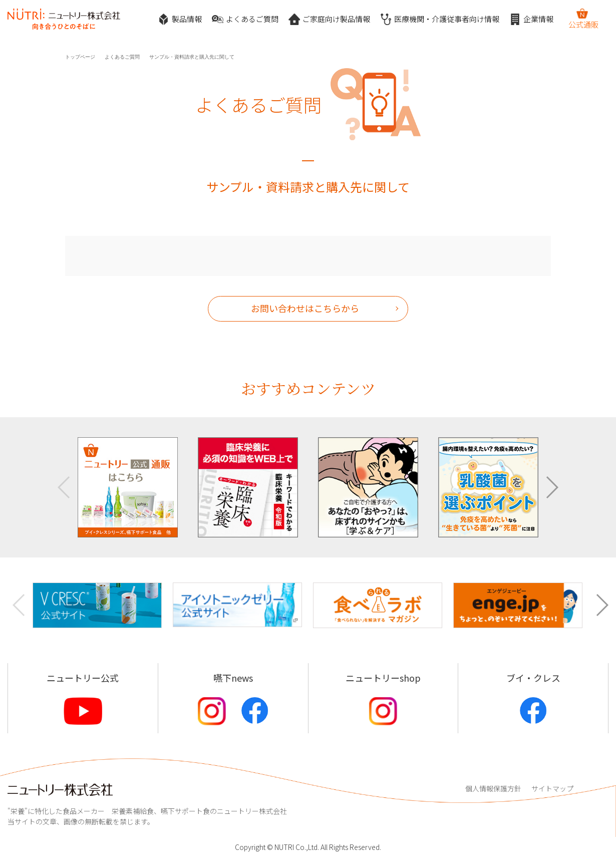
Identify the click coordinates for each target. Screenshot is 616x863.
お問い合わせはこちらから (305, 308)
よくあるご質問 (245, 19)
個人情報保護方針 (493, 788)
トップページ (80, 57)
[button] (552, 487)
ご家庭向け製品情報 (329, 19)
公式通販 (583, 19)
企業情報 (531, 19)
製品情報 (180, 19)
